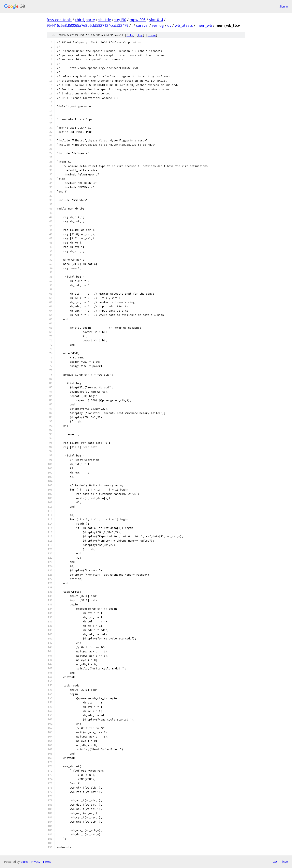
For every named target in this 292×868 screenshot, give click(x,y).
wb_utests (184, 25)
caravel (142, 25)
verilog (158, 25)
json (285, 862)
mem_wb (204, 25)
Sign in (284, 6)
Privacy (35, 862)
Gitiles (24, 862)
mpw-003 (138, 20)
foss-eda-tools (59, 20)
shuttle (105, 20)
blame (152, 35)
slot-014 (156, 20)
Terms (47, 862)
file (130, 35)
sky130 (120, 20)
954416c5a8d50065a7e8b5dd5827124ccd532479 (87, 25)
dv (169, 25)
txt (275, 862)
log (140, 35)
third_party (85, 20)
